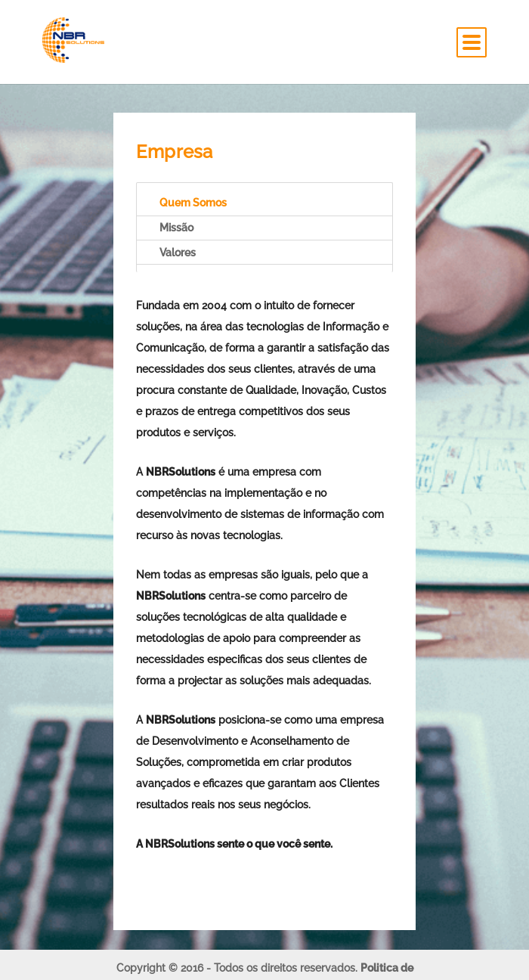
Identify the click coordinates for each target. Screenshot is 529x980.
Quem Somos (193, 203)
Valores (178, 253)
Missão (176, 228)
